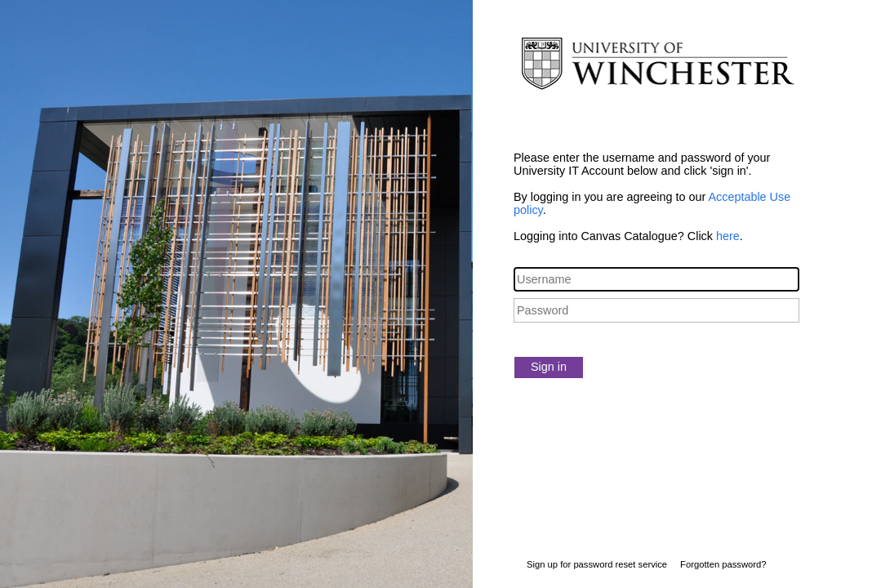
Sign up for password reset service (597, 564)
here (728, 236)
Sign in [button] (549, 367)
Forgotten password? (723, 564)
